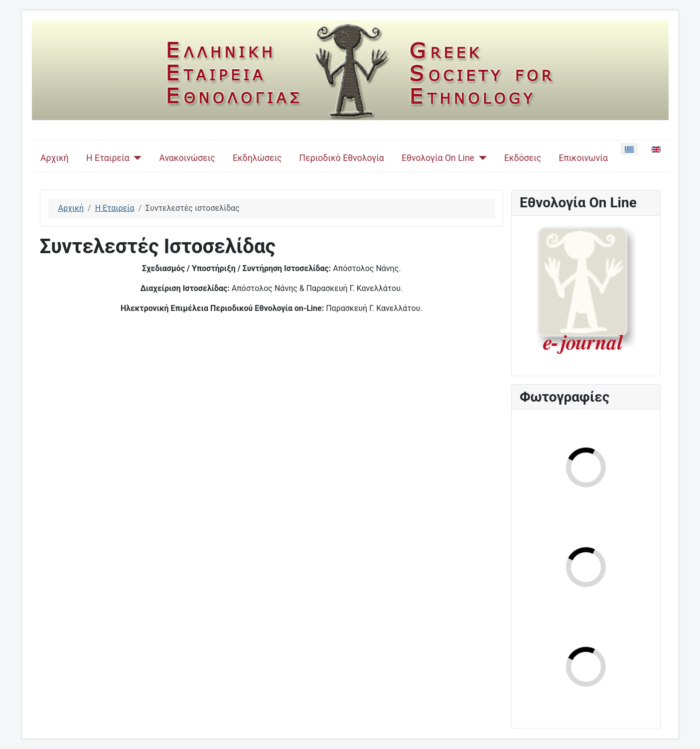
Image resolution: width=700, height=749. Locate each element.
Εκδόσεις (523, 158)
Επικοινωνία (583, 158)
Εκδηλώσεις (257, 158)
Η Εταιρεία (108, 158)
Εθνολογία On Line (438, 158)
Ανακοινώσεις (187, 158)
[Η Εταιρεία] (136, 158)
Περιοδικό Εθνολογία (342, 158)
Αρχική (55, 158)
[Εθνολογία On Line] (481, 158)
